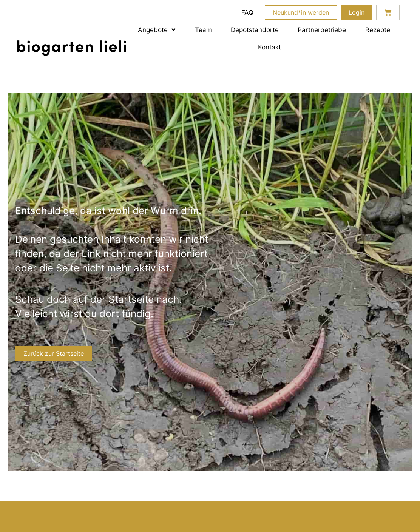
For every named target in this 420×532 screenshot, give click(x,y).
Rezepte (378, 30)
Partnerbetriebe (322, 30)
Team (203, 30)
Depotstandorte (255, 30)
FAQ (247, 12)
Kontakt (269, 47)
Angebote (157, 30)
